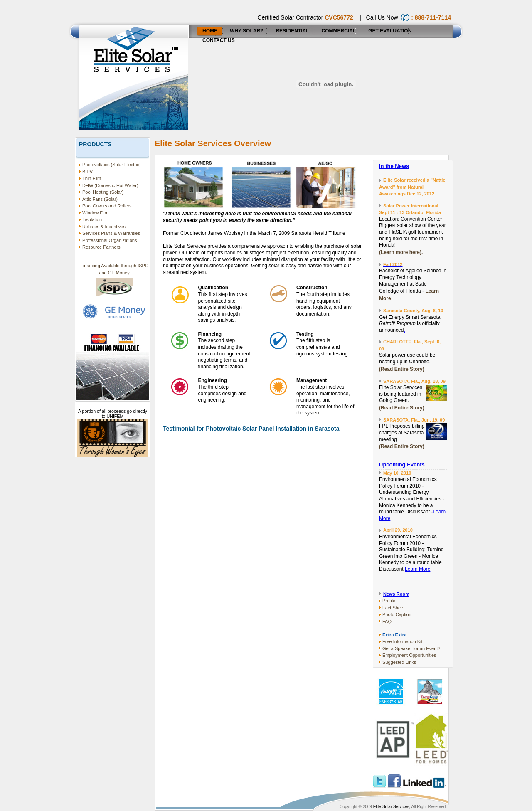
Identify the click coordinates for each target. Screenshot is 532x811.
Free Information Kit (403, 641)
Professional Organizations (110, 240)
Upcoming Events (402, 465)
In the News (394, 166)
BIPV (87, 172)
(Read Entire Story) (402, 369)
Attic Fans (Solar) (100, 199)
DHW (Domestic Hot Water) (110, 185)
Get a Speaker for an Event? (411, 648)
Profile (389, 601)
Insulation (92, 219)
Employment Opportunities (409, 655)
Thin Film (92, 178)
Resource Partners (101, 247)
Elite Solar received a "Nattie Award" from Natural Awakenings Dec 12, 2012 (412, 187)
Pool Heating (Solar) (103, 192)
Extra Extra (394, 635)
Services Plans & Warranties (111, 233)
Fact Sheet (393, 608)
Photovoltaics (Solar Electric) (112, 165)
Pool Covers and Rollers (107, 206)
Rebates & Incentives (104, 227)
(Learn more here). (401, 252)
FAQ (387, 621)
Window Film (95, 213)
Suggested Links (399, 662)
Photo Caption (397, 614)
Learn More (417, 569)
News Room (396, 594)
